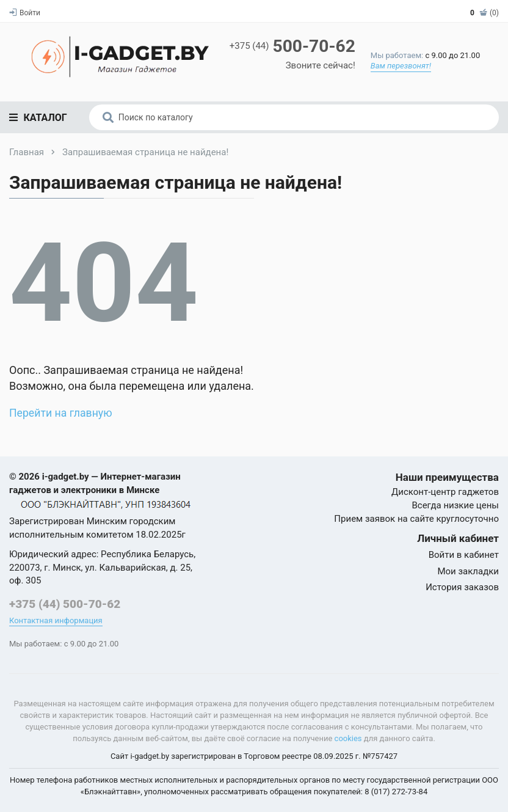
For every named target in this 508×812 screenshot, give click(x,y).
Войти (25, 13)
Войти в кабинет (464, 555)
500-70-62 (292, 46)
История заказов (462, 587)
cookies (348, 738)
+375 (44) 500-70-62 (65, 604)
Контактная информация (56, 620)
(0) (484, 13)
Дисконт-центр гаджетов (445, 492)
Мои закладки (468, 571)
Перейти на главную (62, 413)
